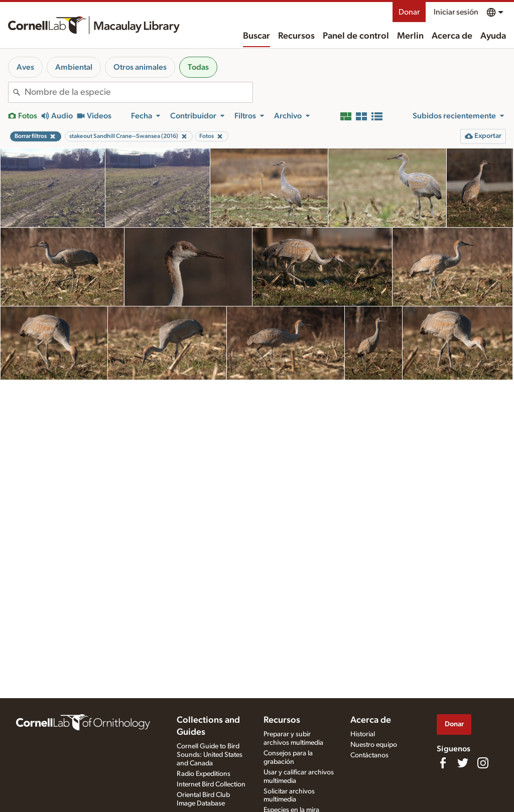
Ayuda (493, 36)
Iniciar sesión (456, 12)
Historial (363, 734)
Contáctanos (369, 755)
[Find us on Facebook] (443, 763)
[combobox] (139, 92)
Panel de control (356, 36)
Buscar (256, 36)
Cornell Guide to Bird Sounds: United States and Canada (210, 755)
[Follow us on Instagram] (483, 763)
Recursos (296, 36)
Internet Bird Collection (211, 784)
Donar (409, 12)
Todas (198, 67)
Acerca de (452, 36)
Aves (25, 67)
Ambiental (74, 67)
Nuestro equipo (374, 745)
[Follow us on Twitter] (463, 763)
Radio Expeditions (204, 774)
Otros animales (140, 67)
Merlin (410, 36)
